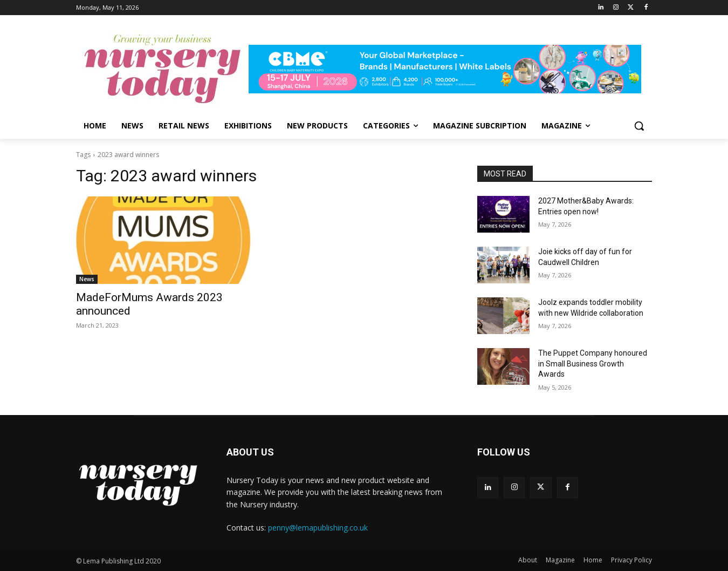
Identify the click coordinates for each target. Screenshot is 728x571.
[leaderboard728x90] (450, 69)
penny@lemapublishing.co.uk (318, 528)
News (87, 279)
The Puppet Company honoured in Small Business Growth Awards (593, 363)
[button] (639, 126)
